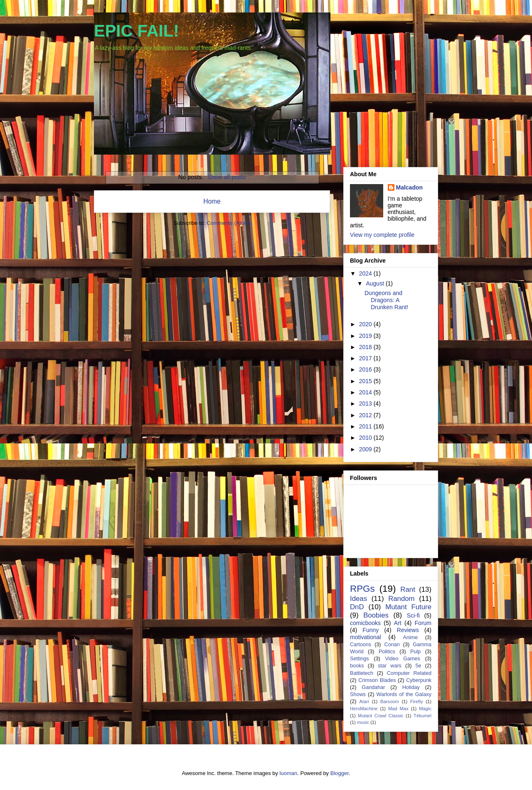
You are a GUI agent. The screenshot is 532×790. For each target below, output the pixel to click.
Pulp (415, 652)
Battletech (362, 673)
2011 (366, 426)
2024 (366, 273)
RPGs (362, 589)
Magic (425, 709)
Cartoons (361, 645)
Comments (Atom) (228, 223)
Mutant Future (408, 607)
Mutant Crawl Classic (381, 716)
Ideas (358, 599)
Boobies (376, 615)
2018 (366, 347)
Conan (392, 645)
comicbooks (365, 623)
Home (212, 201)
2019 (366, 336)
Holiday (411, 687)
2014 (366, 392)
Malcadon (410, 187)
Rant (408, 589)
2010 (366, 438)
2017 (366, 358)
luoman (289, 773)
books (357, 666)
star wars (390, 666)
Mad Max (398, 709)
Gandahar (373, 687)
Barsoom (390, 701)
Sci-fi (413, 615)
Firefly (416, 701)
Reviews (408, 630)
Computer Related (409, 673)
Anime (410, 637)
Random (401, 599)
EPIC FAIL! (136, 31)
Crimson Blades (377, 680)
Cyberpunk (419, 680)
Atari (364, 701)
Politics (387, 652)
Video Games (402, 659)
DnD (357, 607)
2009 (366, 449)
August (376, 283)
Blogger (340, 773)
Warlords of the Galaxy (404, 694)
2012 (366, 415)
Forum (423, 623)
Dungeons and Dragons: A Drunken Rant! (386, 300)
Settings (360, 659)
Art (398, 623)
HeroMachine (364, 709)
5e (418, 666)
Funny (371, 630)
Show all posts (227, 177)
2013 (366, 404)
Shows (358, 694)
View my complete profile (382, 235)
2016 (366, 369)
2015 (366, 381)
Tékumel (422, 716)
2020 (366, 324)
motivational (366, 637)
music (363, 722)
